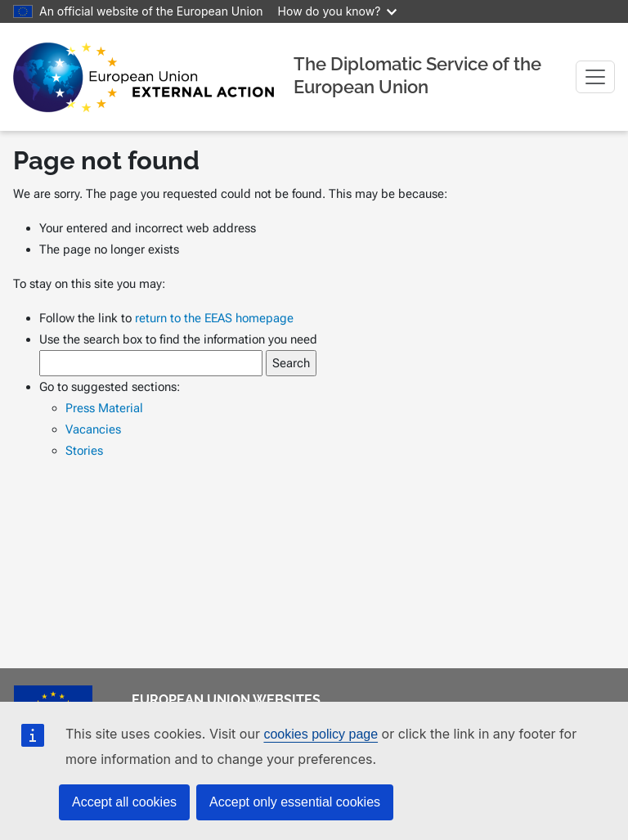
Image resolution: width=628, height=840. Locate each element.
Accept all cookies (124, 802)
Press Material (104, 408)
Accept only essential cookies (295, 802)
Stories (84, 451)
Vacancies (93, 429)
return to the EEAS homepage (214, 318)
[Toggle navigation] (595, 77)
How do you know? (338, 11)
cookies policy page (321, 734)
